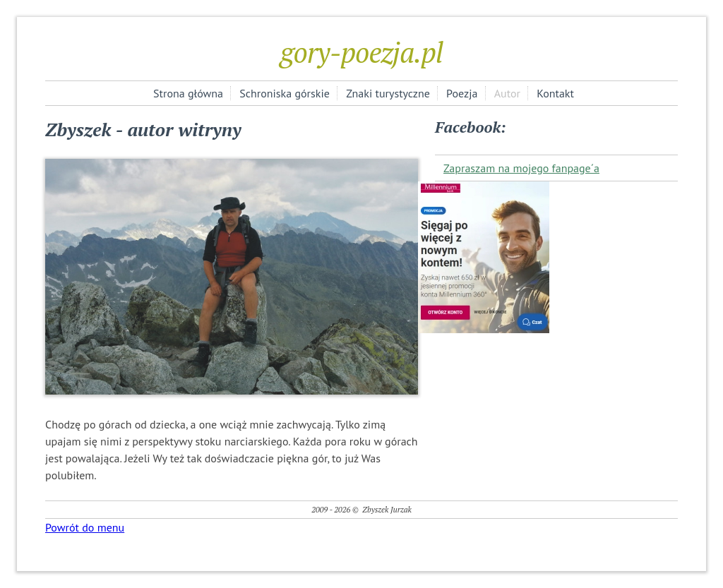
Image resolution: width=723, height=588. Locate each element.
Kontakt (555, 93)
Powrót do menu (85, 527)
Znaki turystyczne (388, 93)
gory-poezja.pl (361, 52)
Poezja (462, 93)
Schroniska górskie (285, 93)
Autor (507, 93)
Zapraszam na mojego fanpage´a (521, 168)
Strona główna (188, 93)
